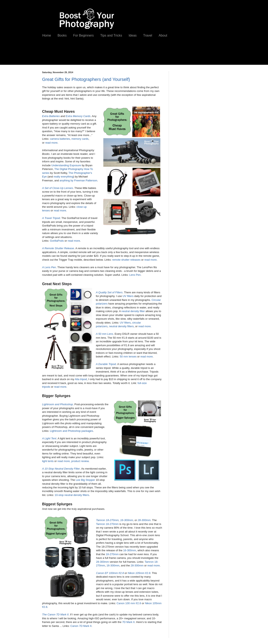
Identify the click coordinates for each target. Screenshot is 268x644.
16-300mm (127, 520)
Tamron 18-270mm (107, 520)
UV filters (128, 296)
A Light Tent (49, 438)
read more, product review (73, 461)
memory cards (80, 139)
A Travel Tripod (51, 218)
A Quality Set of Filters (109, 292)
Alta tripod (81, 379)
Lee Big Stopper (85, 480)
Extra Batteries (51, 116)
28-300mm (144, 520)
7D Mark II (128, 622)
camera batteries (60, 139)
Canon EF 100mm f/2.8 (110, 573)
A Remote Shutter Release (58, 248)
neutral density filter (133, 311)
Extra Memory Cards (78, 116)
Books (62, 35)
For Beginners (83, 35)
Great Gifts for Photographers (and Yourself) (86, 79)
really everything (63, 177)
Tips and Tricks (111, 35)
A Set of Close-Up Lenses (58, 188)
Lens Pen (135, 275)
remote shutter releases (126, 260)
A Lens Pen (49, 267)
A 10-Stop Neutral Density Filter (61, 469)
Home (47, 35)
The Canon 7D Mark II (55, 614)
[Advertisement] (113, 55)
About (163, 35)
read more (51, 143)
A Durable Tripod (106, 364)
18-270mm (112, 554)
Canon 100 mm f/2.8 (129, 603)
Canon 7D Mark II (81, 626)
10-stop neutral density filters (72, 495)
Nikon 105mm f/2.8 (139, 573)
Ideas (133, 35)
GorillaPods (57, 241)
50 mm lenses (128, 357)
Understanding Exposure (66, 165)
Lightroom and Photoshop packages (71, 431)
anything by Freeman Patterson (78, 180)
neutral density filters (121, 326)
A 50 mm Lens (104, 334)
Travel (148, 35)
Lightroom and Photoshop (58, 404)
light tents (48, 461)
